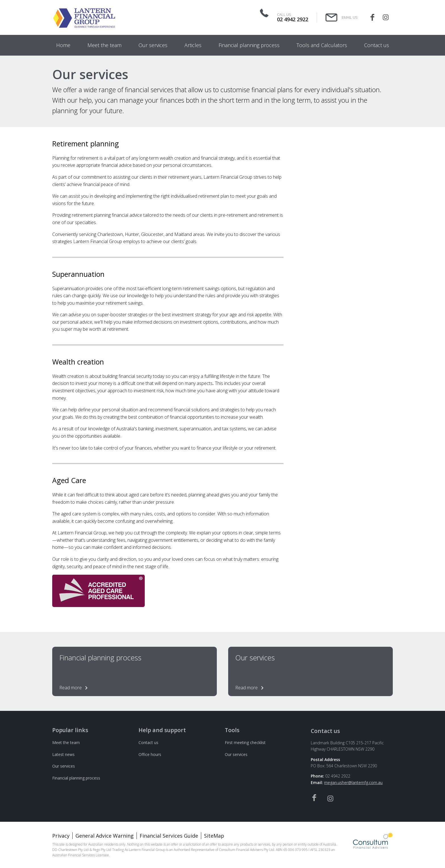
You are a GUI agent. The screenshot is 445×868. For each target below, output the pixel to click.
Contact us (148, 742)
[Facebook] (372, 18)
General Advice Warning (105, 836)
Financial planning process (76, 778)
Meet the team (66, 742)
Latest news (63, 754)
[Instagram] (386, 18)
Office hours (150, 754)
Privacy (61, 836)
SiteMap (214, 836)
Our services (64, 766)
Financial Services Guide (169, 836)
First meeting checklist (245, 742)
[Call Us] (286, 17)
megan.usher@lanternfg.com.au (353, 782)
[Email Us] (342, 18)
